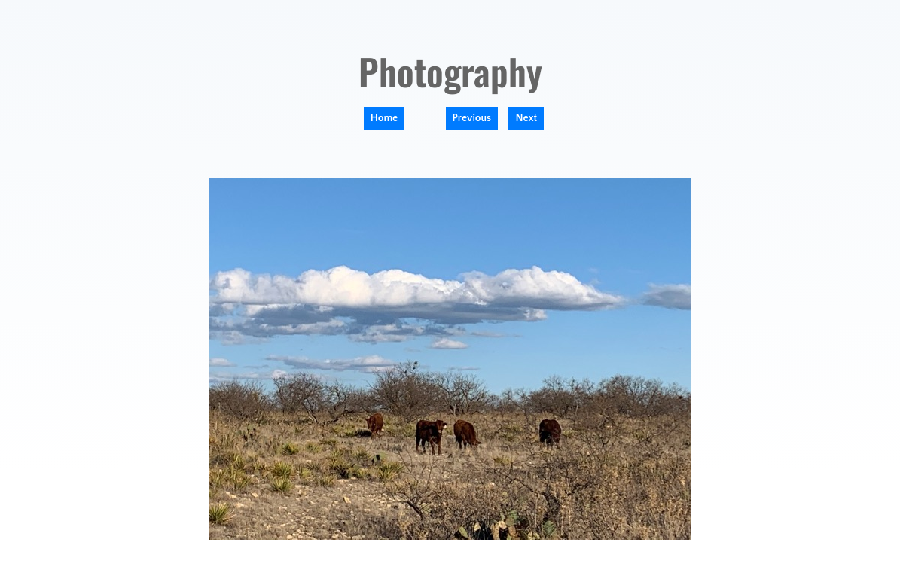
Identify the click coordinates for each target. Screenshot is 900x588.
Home (384, 118)
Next (526, 118)
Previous (472, 118)
